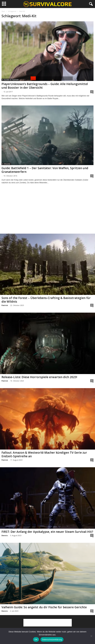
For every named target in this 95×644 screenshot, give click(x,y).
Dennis (5, 535)
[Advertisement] (48, 212)
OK (36, 640)
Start (3, 11)
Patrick (5, 305)
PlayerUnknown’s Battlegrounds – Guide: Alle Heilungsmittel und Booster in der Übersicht (45, 86)
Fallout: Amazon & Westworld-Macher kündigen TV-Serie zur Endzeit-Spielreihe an (44, 454)
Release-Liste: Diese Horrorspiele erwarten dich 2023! (39, 377)
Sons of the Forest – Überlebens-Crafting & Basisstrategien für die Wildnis (46, 300)
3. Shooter (6, 164)
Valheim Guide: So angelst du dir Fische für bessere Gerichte (44, 607)
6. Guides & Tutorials (10, 80)
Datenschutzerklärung (52, 640)
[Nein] (91, 636)
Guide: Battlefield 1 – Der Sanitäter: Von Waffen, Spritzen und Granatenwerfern (45, 170)
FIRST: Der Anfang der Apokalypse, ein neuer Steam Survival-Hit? (47, 532)
